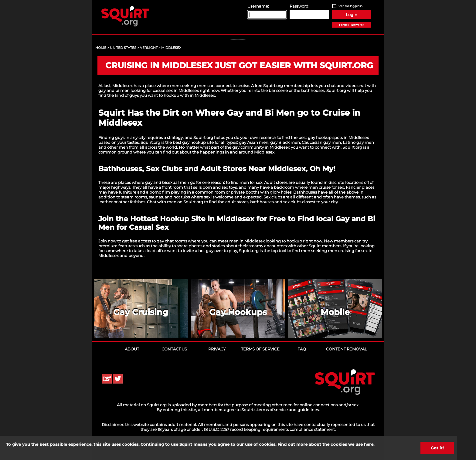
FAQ (302, 349)
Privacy (217, 349)
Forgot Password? (352, 25)
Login (352, 15)
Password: (299, 6)
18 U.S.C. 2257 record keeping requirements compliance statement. (270, 429)
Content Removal (347, 349)
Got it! (437, 448)
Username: (258, 6)
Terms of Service (260, 349)
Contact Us (174, 349)
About (132, 349)
